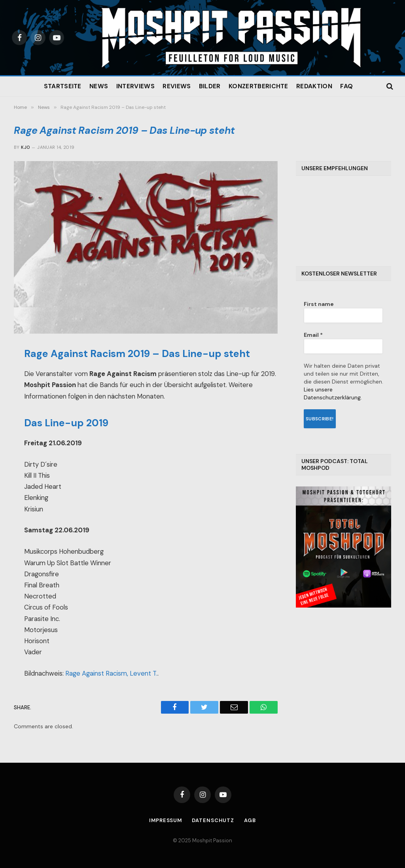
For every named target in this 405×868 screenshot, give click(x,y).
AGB (250, 820)
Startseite (63, 86)
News (99, 86)
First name (319, 304)
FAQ (346, 86)
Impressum (166, 820)
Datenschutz (213, 820)
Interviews (135, 86)
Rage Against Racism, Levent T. (111, 673)
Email (313, 335)
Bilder (210, 86)
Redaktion (314, 86)
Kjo (25, 147)
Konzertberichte (258, 86)
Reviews (177, 86)
